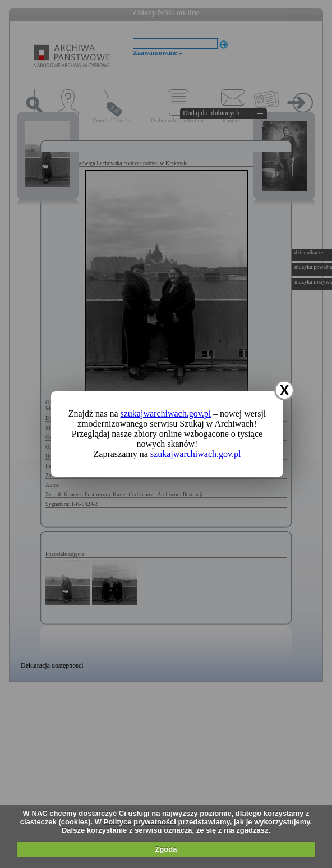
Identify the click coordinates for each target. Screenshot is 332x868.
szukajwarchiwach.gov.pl (166, 414)
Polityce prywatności (140, 822)
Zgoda (166, 849)
